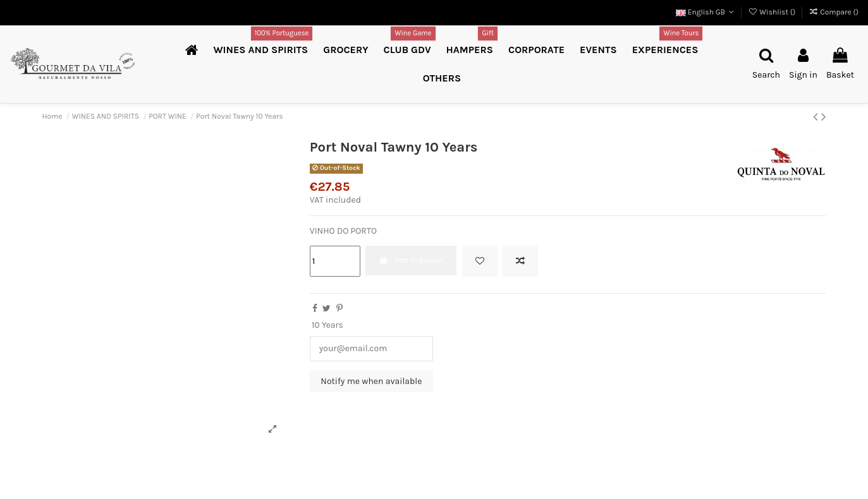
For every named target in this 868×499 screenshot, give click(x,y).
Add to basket (411, 260)
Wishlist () (773, 12)
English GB (706, 12)
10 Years (327, 325)
